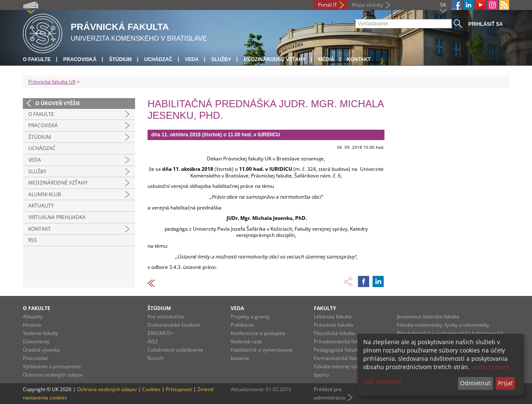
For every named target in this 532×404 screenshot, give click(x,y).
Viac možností (382, 381)
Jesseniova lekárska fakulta (428, 317)
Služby (221, 59)
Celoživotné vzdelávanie (175, 350)
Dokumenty (36, 341)
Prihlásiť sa (486, 24)
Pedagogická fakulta (337, 350)
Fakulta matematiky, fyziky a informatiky (443, 325)
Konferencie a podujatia (258, 333)
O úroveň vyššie (58, 103)
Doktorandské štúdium (174, 325)
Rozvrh (155, 358)
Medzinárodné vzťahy (275, 59)
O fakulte (37, 59)
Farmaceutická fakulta (339, 358)
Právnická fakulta (334, 325)
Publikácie (242, 325)
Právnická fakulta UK (52, 82)
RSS (33, 240)
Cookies (151, 389)
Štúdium (120, 59)
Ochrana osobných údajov (53, 375)
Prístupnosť (179, 389)
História (32, 325)
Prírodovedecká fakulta (340, 341)
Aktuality (41, 206)
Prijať (505, 383)
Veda (192, 59)
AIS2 (153, 341)
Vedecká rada (246, 341)
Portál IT (328, 5)
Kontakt (359, 59)
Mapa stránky (367, 5)
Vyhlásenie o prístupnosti (52, 366)
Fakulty (325, 308)
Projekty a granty (250, 317)
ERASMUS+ (161, 333)
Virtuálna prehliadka (57, 217)
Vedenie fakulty (41, 333)
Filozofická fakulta (334, 333)
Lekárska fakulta (333, 317)
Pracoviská (80, 59)
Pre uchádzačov (166, 317)
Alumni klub (45, 194)
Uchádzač (158, 59)
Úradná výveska (41, 350)
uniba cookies (490, 367)
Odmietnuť (475, 383)
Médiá (326, 59)
